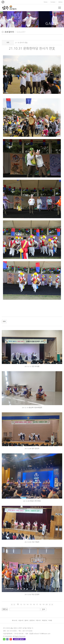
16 (34, 604)
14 (27, 604)
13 (24, 604)
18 (40, 604)
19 (43, 604)
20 (47, 604)
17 (37, 604)
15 (31, 604)
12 (21, 604)
